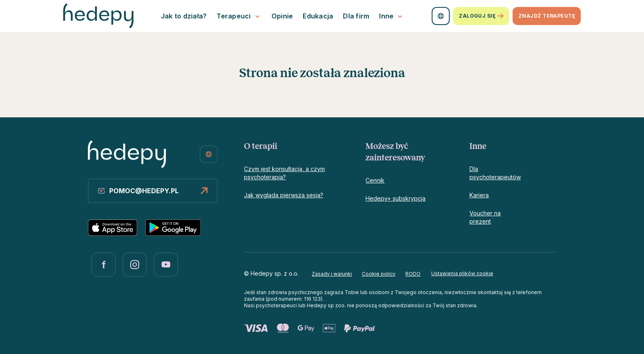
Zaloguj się (481, 16)
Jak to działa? (184, 16)
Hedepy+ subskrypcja (396, 198)
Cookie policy (379, 274)
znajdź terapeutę (547, 16)
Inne (392, 16)
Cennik (375, 180)
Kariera (479, 195)
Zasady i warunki (332, 274)
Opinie (282, 16)
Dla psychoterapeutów (495, 173)
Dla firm (356, 16)
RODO (413, 274)
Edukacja (318, 16)
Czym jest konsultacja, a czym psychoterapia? (284, 173)
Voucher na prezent (485, 217)
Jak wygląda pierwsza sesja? (284, 195)
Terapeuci (239, 16)
